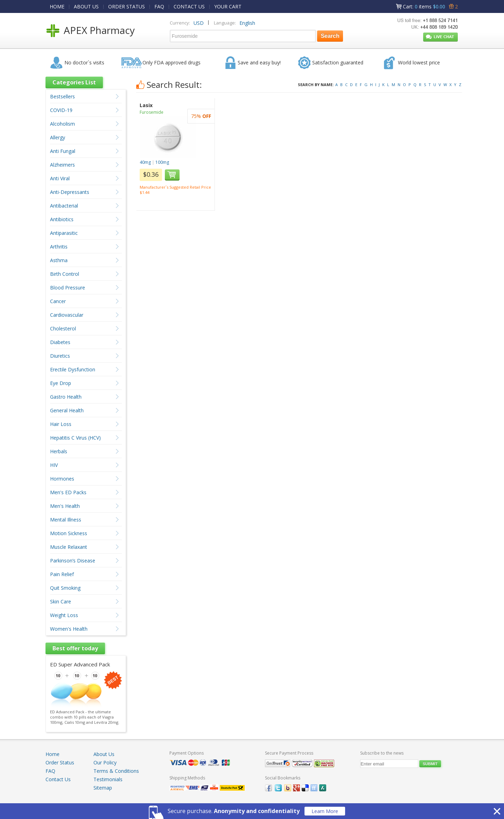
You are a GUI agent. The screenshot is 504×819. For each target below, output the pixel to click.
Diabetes (60, 342)
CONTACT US (189, 6)
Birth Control (65, 274)
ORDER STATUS (127, 6)
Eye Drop (61, 383)
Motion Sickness (69, 533)
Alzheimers (62, 165)
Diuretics (60, 356)
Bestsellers (62, 96)
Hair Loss (61, 424)
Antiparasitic (64, 233)
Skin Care (61, 601)
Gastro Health (66, 397)
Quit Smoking (65, 588)
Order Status (60, 762)
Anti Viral (60, 178)
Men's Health (65, 506)
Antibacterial (64, 206)
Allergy (58, 137)
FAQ (159, 6)
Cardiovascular (67, 315)
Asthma (59, 260)
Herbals (59, 451)
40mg (145, 162)
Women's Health (69, 629)
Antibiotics (62, 219)
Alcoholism (62, 124)
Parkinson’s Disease (73, 561)
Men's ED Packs (68, 492)
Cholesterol (63, 328)
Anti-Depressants (70, 192)
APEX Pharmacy (99, 30)
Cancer (58, 301)
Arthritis (59, 247)
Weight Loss (64, 615)
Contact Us (58, 779)
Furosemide (152, 112)
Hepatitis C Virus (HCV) (75, 438)
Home (52, 754)
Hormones (62, 479)
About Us (104, 754)
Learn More (325, 811)
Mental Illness (66, 520)
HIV (54, 465)
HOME (57, 6)
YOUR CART (228, 6)
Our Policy (105, 762)
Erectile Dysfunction (73, 369)
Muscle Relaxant (69, 547)
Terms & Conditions (116, 771)
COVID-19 (61, 110)
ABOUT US (86, 6)
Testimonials (108, 779)
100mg (162, 162)
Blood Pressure (68, 288)
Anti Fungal (63, 151)
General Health (67, 410)
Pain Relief (62, 574)
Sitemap (103, 788)
